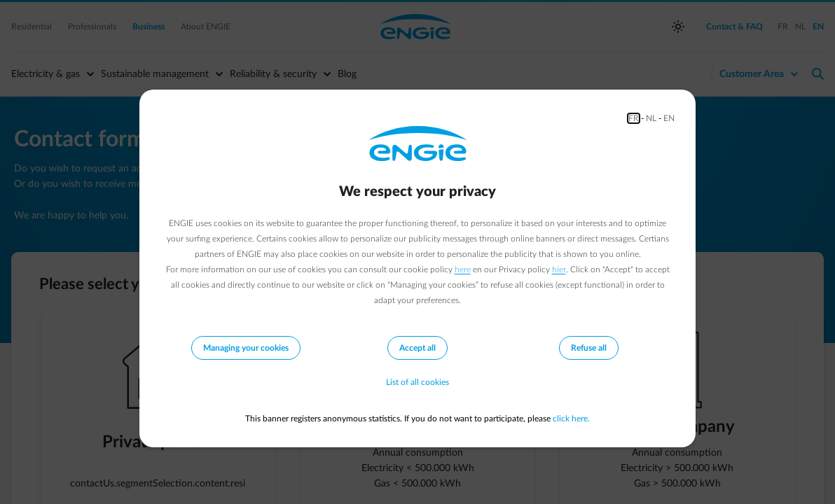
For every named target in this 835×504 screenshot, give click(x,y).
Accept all (417, 348)
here (463, 269)
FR (634, 118)
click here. (571, 419)
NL (651, 118)
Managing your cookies (246, 348)
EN (669, 118)
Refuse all (589, 348)
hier (559, 269)
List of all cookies (417, 382)
